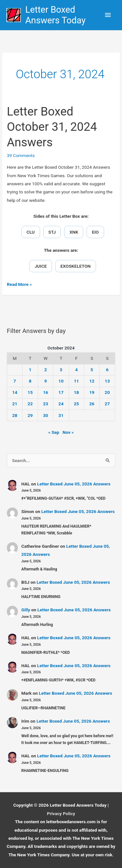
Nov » (68, 432)
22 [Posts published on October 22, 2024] (30, 404)
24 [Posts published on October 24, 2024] (61, 404)
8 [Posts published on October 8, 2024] (30, 381)
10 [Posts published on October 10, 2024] (61, 381)
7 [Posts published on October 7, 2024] (15, 381)
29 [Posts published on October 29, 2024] (30, 415)
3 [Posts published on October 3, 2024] (61, 370)
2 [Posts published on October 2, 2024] (46, 370)
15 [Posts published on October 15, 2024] (30, 392)
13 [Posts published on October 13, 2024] (107, 381)
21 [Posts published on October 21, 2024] (15, 404)
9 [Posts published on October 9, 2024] (46, 381)
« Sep (54, 432)
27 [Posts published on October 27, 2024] (107, 404)
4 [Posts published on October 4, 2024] (76, 370)
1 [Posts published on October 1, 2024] (30, 370)
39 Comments (21, 155)
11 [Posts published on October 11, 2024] (76, 381)
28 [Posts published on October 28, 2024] (15, 415)
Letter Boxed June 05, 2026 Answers (74, 484)
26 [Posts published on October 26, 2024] (92, 404)
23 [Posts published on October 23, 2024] (46, 404)
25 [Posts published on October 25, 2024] (76, 404)
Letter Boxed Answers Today (55, 15)
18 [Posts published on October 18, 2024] (76, 392)
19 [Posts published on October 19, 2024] (92, 392)
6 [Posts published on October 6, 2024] (107, 370)
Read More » (19, 284)
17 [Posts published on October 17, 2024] (61, 392)
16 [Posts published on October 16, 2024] (46, 392)
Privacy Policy (61, 813)
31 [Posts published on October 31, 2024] (61, 415)
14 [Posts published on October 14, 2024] (15, 392)
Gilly (26, 610)
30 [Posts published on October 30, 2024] (46, 415)
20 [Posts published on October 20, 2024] (107, 392)
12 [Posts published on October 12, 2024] (92, 381)
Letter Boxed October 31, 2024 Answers (52, 127)
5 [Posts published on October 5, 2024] (92, 370)
